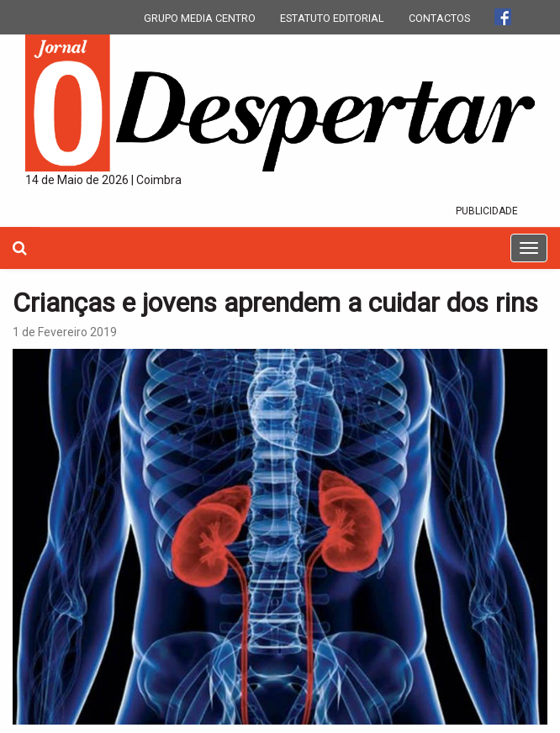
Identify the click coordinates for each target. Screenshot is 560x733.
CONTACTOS (439, 18)
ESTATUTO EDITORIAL (332, 18)
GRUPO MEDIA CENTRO (200, 18)
